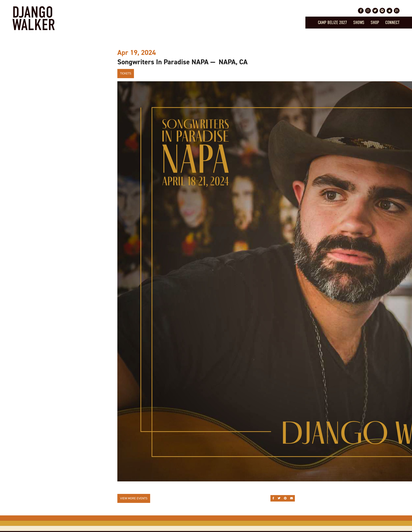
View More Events (134, 498)
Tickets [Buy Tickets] (126, 73)
